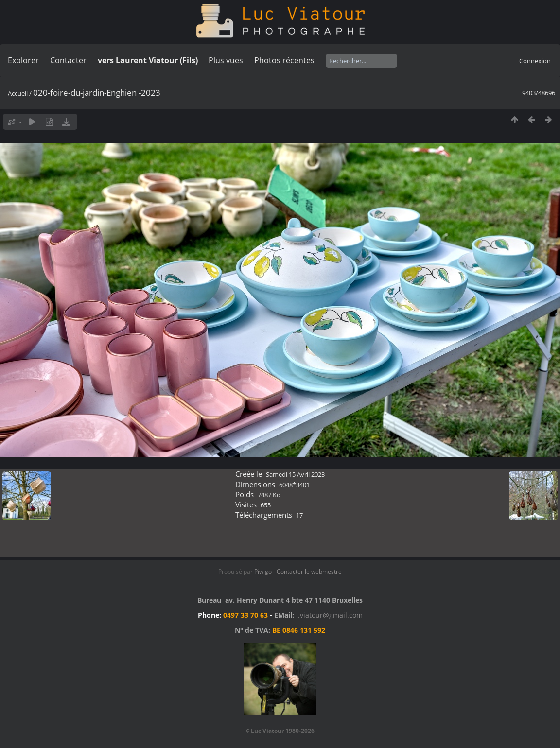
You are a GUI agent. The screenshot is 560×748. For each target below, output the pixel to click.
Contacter (68, 60)
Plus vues (226, 60)
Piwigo (263, 571)
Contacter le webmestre (309, 571)
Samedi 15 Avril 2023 (295, 474)
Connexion (535, 61)
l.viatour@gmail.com (329, 615)
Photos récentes (284, 60)
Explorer (23, 60)
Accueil (18, 93)
